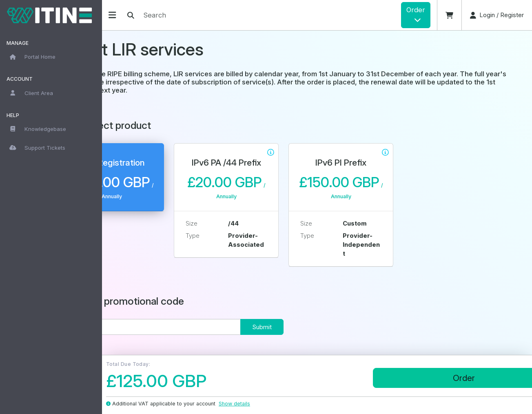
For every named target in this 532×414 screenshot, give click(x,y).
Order (442, 378)
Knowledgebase (38, 129)
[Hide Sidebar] (112, 15)
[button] (449, 15)
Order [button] (416, 14)
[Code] (192, 327)
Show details (238, 404)
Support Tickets (37, 148)
